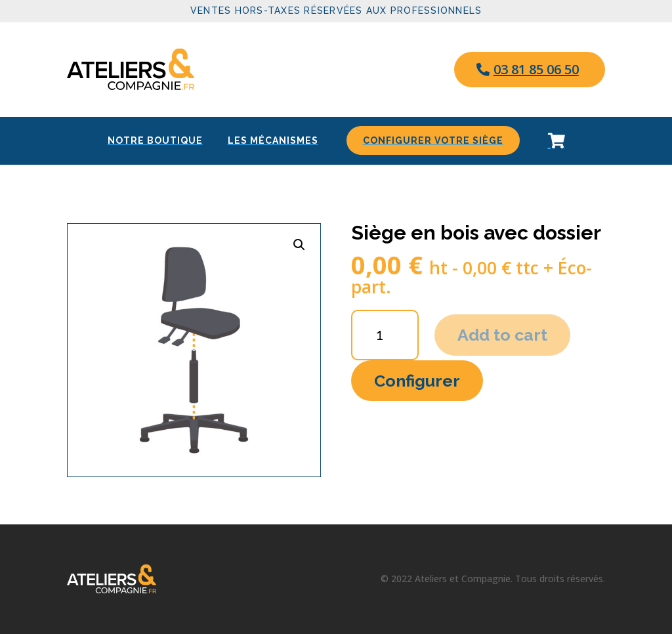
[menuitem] (155, 140)
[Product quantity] (385, 335)
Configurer (417, 381)
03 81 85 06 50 (536, 69)
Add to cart (502, 335)
